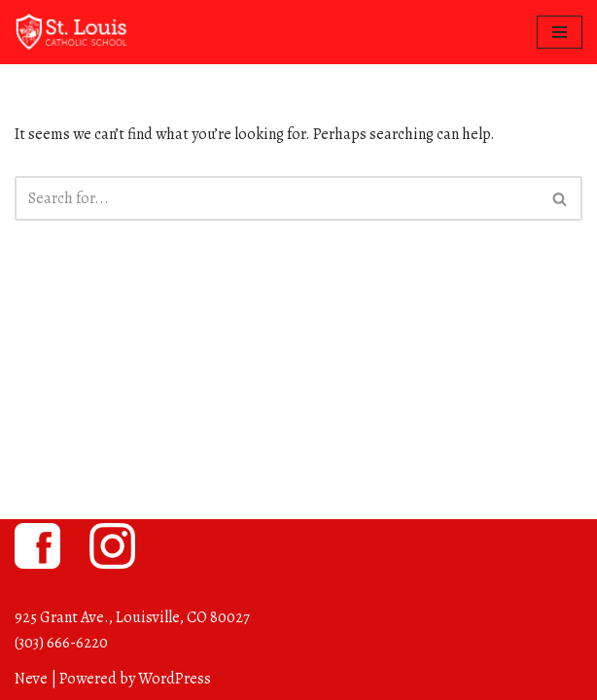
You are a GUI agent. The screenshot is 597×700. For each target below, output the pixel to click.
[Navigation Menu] (560, 32)
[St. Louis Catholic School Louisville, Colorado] (73, 32)
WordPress (175, 679)
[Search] (277, 198)
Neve (31, 679)
